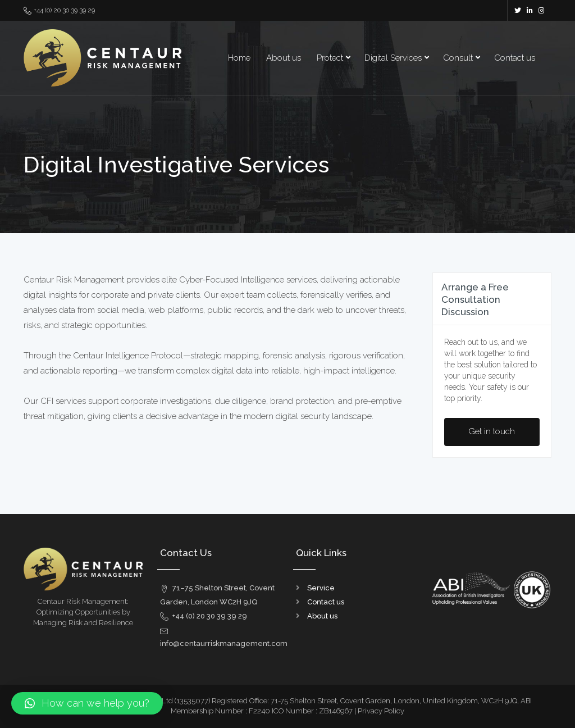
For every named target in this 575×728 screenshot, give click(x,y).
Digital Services (393, 58)
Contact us (515, 58)
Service (321, 588)
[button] (87, 703)
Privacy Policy (381, 711)
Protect (330, 58)
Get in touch (492, 431)
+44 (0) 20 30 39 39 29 (59, 10)
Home (239, 58)
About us (284, 58)
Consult (458, 58)
